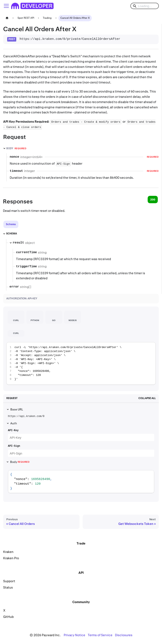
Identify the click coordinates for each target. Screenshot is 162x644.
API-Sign (14, 446)
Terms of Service (100, 635)
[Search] (145, 6)
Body (20, 462)
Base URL (17, 409)
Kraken (8, 552)
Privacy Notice (74, 635)
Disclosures (124, 635)
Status (8, 587)
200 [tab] (153, 200)
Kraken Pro (11, 558)
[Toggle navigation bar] (6, 6)
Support (9, 581)
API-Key (13, 430)
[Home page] (7, 18)
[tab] (11, 224)
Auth (14, 423)
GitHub (8, 617)
